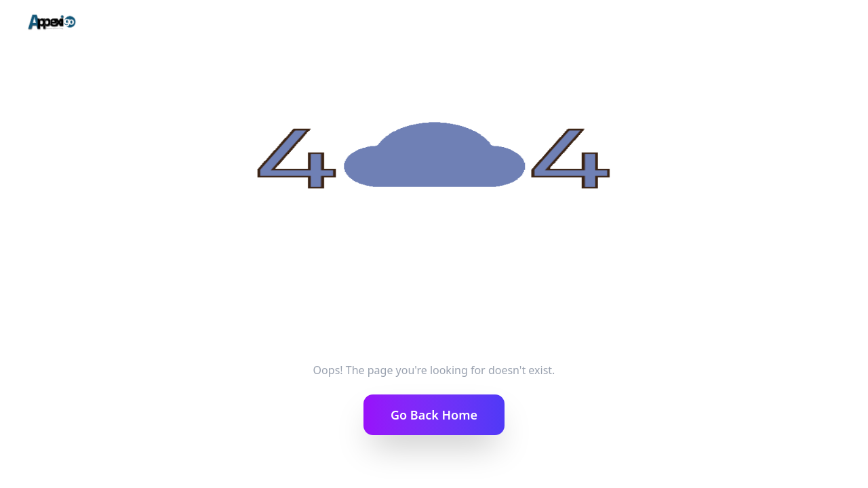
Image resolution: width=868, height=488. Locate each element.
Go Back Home (434, 415)
